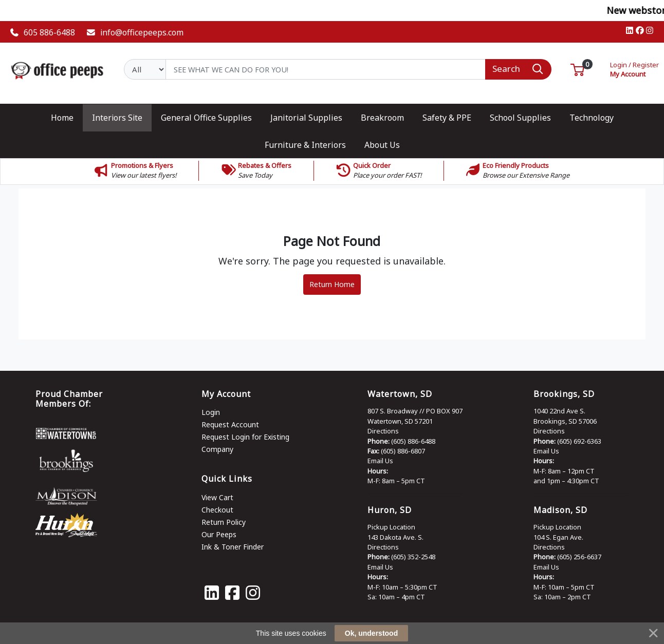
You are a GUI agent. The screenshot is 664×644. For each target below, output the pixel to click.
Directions (383, 431)
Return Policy (224, 522)
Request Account (230, 424)
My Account (634, 69)
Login (211, 412)
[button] (577, 69)
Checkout (217, 510)
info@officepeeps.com (135, 32)
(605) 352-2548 (413, 557)
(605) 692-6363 (579, 441)
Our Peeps (219, 534)
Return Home (332, 284)
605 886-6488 (42, 32)
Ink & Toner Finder (233, 547)
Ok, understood (371, 633)
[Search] (326, 69)
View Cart (217, 497)
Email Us (380, 461)
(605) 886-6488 (413, 441)
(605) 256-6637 (579, 557)
